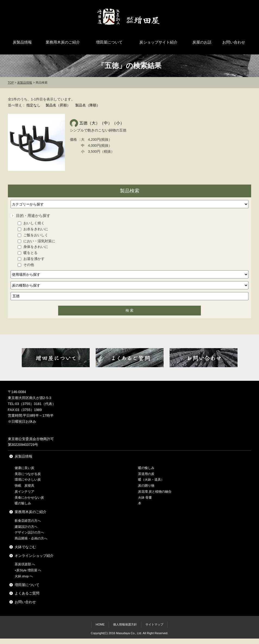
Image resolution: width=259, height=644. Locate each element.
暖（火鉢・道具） (151, 480)
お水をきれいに (33, 229)
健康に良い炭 (24, 468)
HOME (100, 624)
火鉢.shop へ (24, 576)
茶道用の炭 (146, 474)
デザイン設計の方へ (29, 532)
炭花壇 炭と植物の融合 (155, 492)
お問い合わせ (234, 42)
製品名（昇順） (58, 105)
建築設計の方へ (26, 527)
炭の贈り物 (146, 486)
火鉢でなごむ (25, 547)
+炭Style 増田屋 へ (28, 570)
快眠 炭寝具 (24, 486)
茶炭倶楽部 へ (25, 564)
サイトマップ (154, 624)
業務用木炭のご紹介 (63, 42)
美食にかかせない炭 (29, 498)
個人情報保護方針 (125, 624)
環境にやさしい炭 (28, 480)
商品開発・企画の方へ (31, 538)
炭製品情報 (22, 42)
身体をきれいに (33, 247)
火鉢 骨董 (145, 498)
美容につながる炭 (28, 474)
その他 (26, 265)
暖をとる (28, 253)
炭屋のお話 (202, 42)
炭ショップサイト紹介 (158, 42)
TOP (11, 82)
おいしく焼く (31, 223)
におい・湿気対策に (36, 241)
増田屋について (109, 42)
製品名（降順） (88, 105)
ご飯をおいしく (33, 235)
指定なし (33, 105)
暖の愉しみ (23, 503)
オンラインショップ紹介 (34, 556)
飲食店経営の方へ (28, 521)
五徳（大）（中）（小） (102, 123)
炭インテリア (24, 492)
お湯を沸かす (31, 259)
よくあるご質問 (27, 593)
